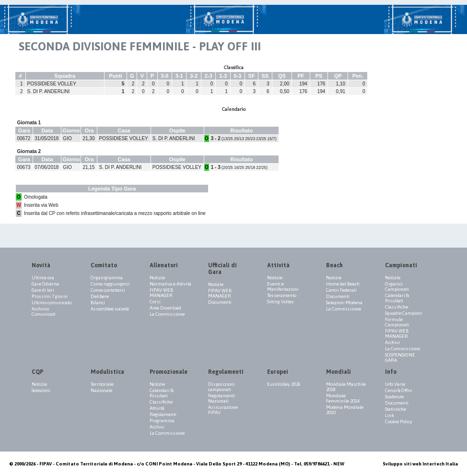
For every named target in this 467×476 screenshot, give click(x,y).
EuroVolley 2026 (284, 384)
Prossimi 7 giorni (50, 296)
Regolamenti (163, 414)
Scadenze (394, 397)
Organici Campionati (397, 286)
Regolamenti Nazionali (222, 398)
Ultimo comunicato (52, 303)
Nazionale (101, 390)
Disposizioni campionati (222, 387)
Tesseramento (282, 295)
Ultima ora (43, 278)
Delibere (100, 296)
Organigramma (107, 278)
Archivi (392, 342)
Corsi (155, 302)
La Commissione (167, 314)
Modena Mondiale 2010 (345, 410)
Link (390, 415)
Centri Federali (341, 290)
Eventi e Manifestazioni (283, 286)
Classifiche (397, 307)
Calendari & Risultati (397, 298)
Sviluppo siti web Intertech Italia (420, 464)
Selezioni (41, 390)
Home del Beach (343, 284)
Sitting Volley (280, 302)
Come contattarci (108, 290)
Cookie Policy (399, 422)
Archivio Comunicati (44, 311)
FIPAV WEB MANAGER (161, 293)
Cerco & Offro (398, 390)
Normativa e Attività (170, 284)
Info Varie (395, 384)
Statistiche (396, 409)
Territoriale (102, 384)
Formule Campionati (397, 322)
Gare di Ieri (43, 290)
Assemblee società (110, 309)
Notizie (157, 278)
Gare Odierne (45, 284)
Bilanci (98, 303)
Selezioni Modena (344, 303)
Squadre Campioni (404, 313)
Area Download (165, 308)
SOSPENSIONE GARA (400, 357)
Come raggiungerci (110, 284)
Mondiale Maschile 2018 (346, 387)
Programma (162, 421)
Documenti (220, 302)
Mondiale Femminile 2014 (343, 398)
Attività (157, 408)
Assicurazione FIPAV (223, 410)
